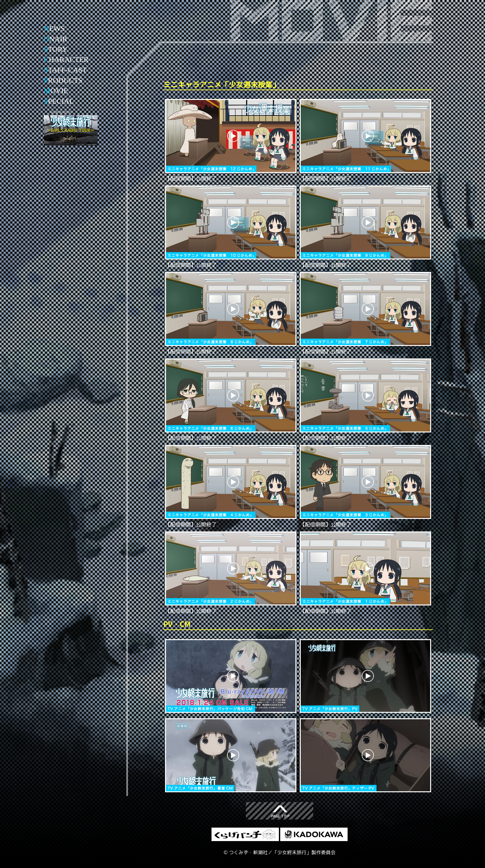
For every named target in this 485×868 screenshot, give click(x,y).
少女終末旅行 (71, 22)
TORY (56, 49)
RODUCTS (63, 80)
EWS (54, 28)
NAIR (56, 39)
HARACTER (66, 59)
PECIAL (59, 101)
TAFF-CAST (65, 70)
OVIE (56, 91)
